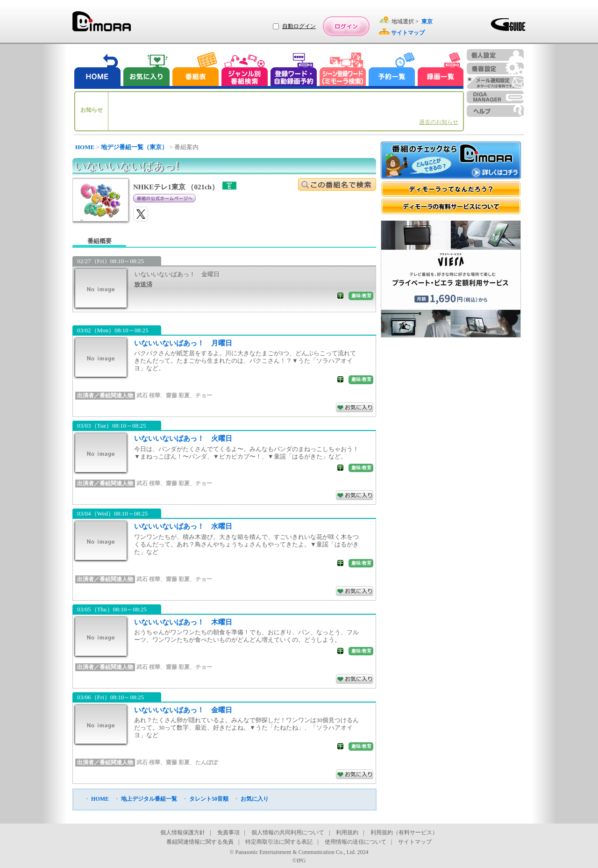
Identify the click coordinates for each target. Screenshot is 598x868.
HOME (85, 147)
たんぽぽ (206, 762)
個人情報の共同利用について (288, 832)
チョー (204, 395)
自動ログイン (299, 26)
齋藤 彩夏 (178, 395)
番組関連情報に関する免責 (200, 842)
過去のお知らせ (439, 122)
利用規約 (347, 832)
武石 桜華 (148, 395)
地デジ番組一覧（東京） (134, 147)
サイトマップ (415, 842)
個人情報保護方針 (183, 832)
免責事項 (228, 832)
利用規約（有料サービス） (404, 832)
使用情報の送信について (356, 842)
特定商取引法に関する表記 (279, 842)
